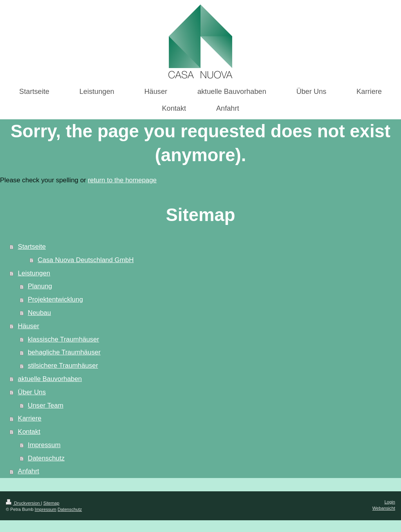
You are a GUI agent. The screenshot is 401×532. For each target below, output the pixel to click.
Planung (40, 286)
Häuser (29, 326)
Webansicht (384, 508)
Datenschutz (46, 458)
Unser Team (46, 405)
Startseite (32, 247)
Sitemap (51, 503)
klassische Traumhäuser (63, 339)
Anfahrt (29, 471)
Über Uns (32, 392)
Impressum (44, 445)
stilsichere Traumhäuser (63, 366)
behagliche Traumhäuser (64, 352)
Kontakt (29, 432)
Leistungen (34, 273)
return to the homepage (122, 180)
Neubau (39, 313)
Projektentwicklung (55, 299)
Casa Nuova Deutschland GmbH (86, 260)
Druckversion (23, 503)
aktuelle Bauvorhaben (50, 379)
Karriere (30, 418)
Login (390, 502)
